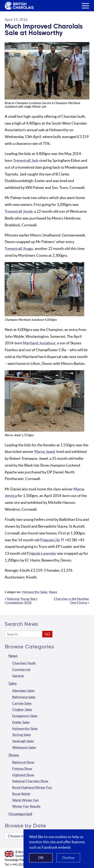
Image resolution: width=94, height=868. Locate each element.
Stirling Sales (22, 735)
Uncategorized (20, 814)
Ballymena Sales (24, 697)
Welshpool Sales (24, 747)
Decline (68, 858)
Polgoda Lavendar (42, 553)
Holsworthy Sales (35, 592)
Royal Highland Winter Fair (32, 787)
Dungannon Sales (25, 716)
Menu (84, 2)
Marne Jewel (45, 452)
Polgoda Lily (50, 540)
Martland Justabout (39, 343)
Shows (14, 755)
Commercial (21, 669)
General (18, 676)
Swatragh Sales (23, 741)
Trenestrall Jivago (19, 249)
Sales (13, 683)
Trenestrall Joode (19, 211)
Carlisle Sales (22, 703)
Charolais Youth (24, 663)
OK (41, 858)
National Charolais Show (30, 781)
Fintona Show (22, 769)
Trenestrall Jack (26, 160)
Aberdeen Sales (23, 691)
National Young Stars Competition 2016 (21, 601)
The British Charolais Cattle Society (18, 6)
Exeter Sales (21, 722)
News (53, 592)
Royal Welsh (21, 794)
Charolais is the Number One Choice (72, 601)
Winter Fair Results (26, 806)
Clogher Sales (22, 709)
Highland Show (23, 775)
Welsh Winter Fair (26, 800)
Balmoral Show (23, 762)
